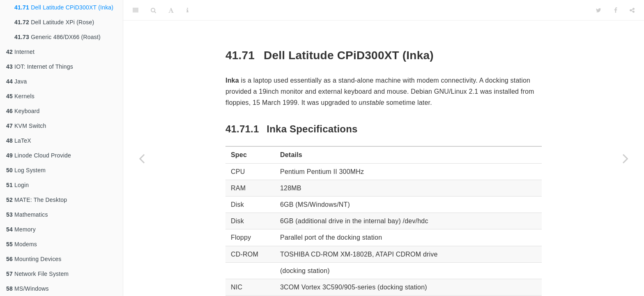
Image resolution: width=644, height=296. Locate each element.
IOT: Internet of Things (40, 67)
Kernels (20, 96)
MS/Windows (28, 289)
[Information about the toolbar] (187, 10)
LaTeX (19, 141)
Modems (22, 244)
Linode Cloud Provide (39, 155)
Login (17, 185)
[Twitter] (599, 10)
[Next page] (626, 158)
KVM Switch (26, 126)
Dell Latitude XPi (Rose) (54, 22)
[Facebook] (616, 10)
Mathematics (27, 215)
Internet (20, 52)
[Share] (632, 10)
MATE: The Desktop (37, 200)
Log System (26, 170)
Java (16, 81)
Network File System (37, 274)
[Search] (153, 10)
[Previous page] (142, 158)
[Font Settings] (171, 10)
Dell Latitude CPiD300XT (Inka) (64, 7)
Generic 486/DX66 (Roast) (57, 37)
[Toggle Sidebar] (136, 10)
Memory (21, 229)
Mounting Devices (34, 259)
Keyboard (23, 111)
